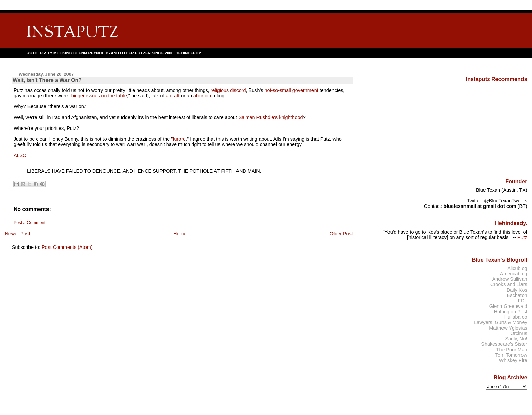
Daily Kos (517, 290)
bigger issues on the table (99, 96)
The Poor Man (512, 350)
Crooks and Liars (509, 284)
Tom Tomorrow (511, 355)
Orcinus (519, 333)
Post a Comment (30, 223)
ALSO (20, 155)
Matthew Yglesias (508, 328)
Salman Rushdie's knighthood (271, 117)
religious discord (228, 90)
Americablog (514, 274)
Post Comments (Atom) (67, 247)
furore (179, 139)
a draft (173, 96)
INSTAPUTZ (72, 33)
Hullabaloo (516, 317)
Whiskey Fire (513, 360)
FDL (522, 301)
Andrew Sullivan (510, 279)
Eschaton (517, 295)
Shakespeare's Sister (504, 344)
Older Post (341, 234)
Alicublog (517, 268)
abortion (202, 96)
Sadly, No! (516, 339)
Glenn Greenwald (508, 306)
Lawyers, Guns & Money (500, 322)
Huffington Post (511, 312)
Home (180, 234)
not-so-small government (291, 90)
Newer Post (17, 234)
